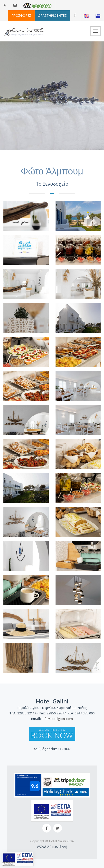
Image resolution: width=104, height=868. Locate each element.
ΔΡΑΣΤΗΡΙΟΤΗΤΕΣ (52, 15)
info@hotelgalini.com (57, 719)
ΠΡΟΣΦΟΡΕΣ (21, 15)
